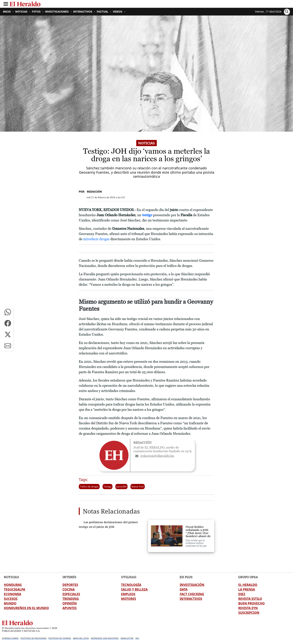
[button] (8, 312)
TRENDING (71, 599)
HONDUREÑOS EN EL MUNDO (26, 608)
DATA (184, 589)
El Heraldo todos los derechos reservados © (30, 628)
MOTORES (129, 599)
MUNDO (10, 603)
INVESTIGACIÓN (192, 585)
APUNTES (70, 608)
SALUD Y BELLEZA (135, 589)
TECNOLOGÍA (131, 585)
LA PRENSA (247, 589)
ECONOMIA (13, 594)
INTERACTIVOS (191, 599)
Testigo (108, 487)
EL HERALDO (248, 585)
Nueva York (138, 487)
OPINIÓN (70, 603)
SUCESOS (11, 599)
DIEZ (242, 594)
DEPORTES (70, 585)
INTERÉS (69, 577)
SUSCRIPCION (249, 613)
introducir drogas (96, 239)
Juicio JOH (121, 487)
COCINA (69, 589)
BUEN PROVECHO (251, 603)
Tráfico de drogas (89, 487)
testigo (148, 215)
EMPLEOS (128, 594)
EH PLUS (186, 577)
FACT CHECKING (192, 594)
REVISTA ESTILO (250, 599)
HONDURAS (13, 585)
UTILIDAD (129, 577)
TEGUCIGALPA (15, 589)
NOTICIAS (11, 577)
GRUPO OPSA (248, 577)
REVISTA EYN (248, 608)
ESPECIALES (71, 594)
